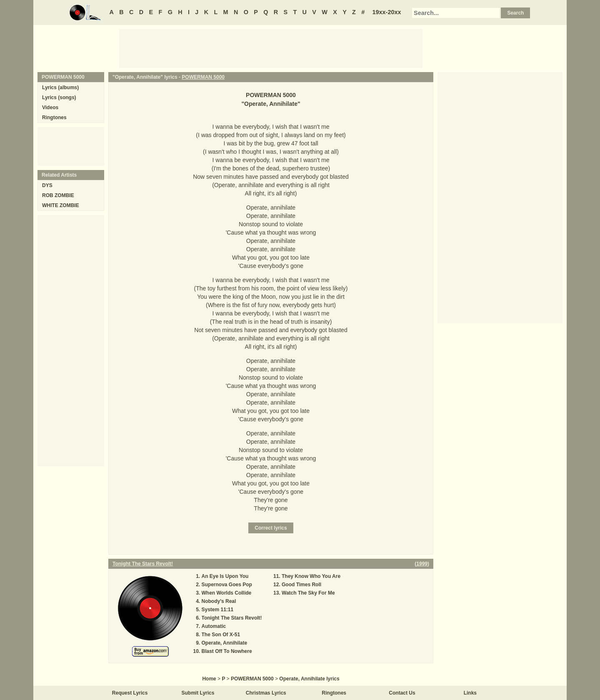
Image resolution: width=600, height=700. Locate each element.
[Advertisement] (271, 48)
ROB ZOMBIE (58, 195)
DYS (47, 185)
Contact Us (402, 693)
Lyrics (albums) (60, 87)
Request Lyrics (130, 693)
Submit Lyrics (198, 693)
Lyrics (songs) (59, 97)
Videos (50, 107)
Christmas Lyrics (266, 693)
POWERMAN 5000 (203, 77)
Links (470, 693)
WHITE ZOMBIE (61, 205)
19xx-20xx (387, 12)
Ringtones (54, 117)
